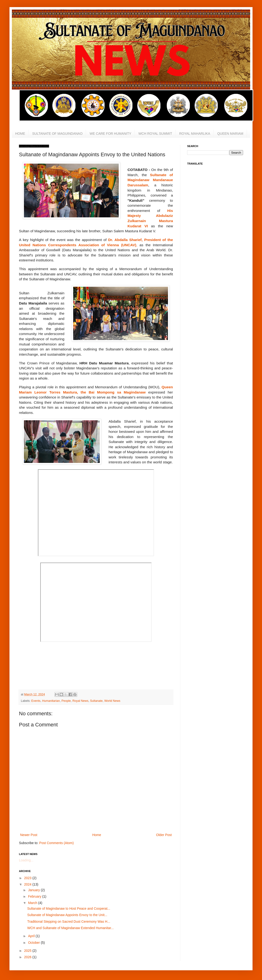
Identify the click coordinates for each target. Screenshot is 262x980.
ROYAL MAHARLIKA (195, 134)
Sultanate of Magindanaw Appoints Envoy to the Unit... (67, 915)
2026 (28, 957)
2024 (28, 884)
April (32, 936)
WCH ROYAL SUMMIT (155, 134)
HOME (20, 134)
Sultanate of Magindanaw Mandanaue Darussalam (150, 180)
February (35, 896)
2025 (28, 951)
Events (36, 701)
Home (97, 835)
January (34, 890)
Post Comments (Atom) (56, 843)
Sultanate (96, 701)
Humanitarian (51, 701)
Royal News (80, 701)
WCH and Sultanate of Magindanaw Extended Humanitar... (70, 928)
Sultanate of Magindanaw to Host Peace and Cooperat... (69, 908)
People (66, 701)
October (34, 943)
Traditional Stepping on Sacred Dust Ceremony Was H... (69, 922)
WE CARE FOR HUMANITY (110, 134)
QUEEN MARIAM (230, 134)
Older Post (164, 835)
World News (112, 701)
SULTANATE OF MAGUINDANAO (57, 134)
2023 (28, 878)
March (33, 903)
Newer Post (29, 835)
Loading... (26, 860)
